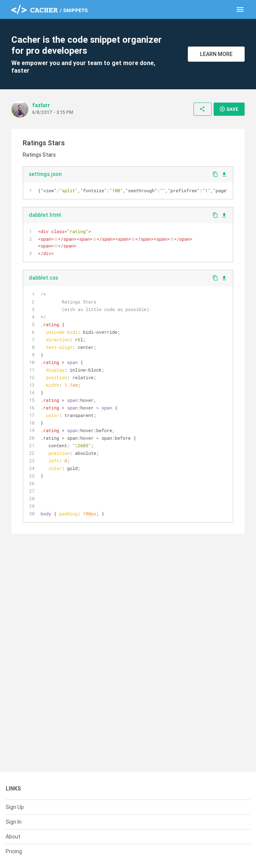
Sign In (14, 822)
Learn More (216, 54)
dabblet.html (45, 215)
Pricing (14, 851)
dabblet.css (43, 278)
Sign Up (15, 807)
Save (229, 109)
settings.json (45, 174)
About (13, 837)
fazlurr (41, 105)
